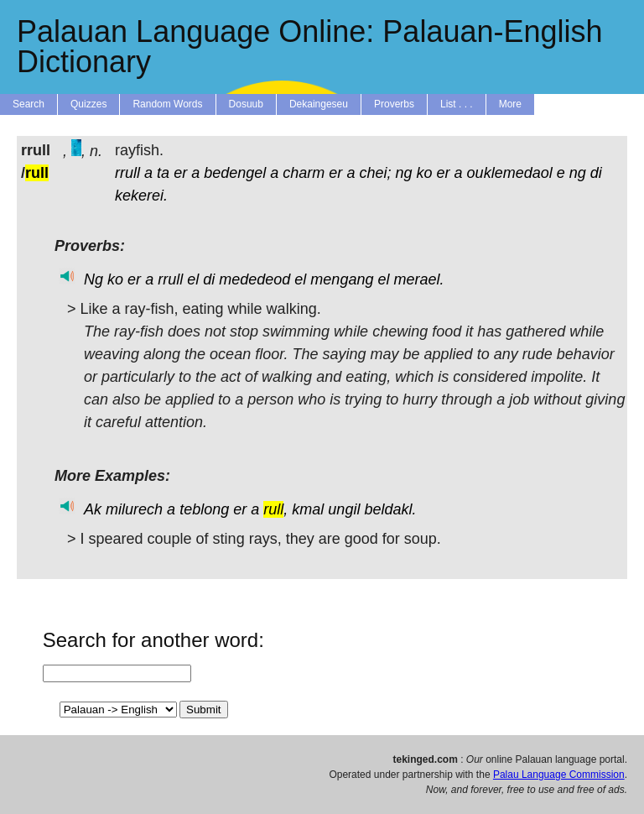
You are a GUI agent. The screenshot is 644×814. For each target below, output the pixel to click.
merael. (418, 279)
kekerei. (141, 196)
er (180, 173)
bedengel (235, 173)
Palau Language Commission (559, 775)
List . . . (457, 104)
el (193, 279)
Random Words (167, 104)
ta (163, 173)
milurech (134, 509)
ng (403, 173)
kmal (308, 509)
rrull (127, 173)
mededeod (254, 279)
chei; (375, 173)
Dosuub (246, 104)
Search (29, 104)
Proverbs (394, 104)
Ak (93, 509)
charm (304, 173)
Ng (93, 279)
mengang (342, 279)
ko (425, 173)
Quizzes (88, 104)
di (596, 173)
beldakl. (390, 509)
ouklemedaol (510, 173)
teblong (204, 509)
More (510, 104)
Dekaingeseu (319, 104)
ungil (344, 509)
